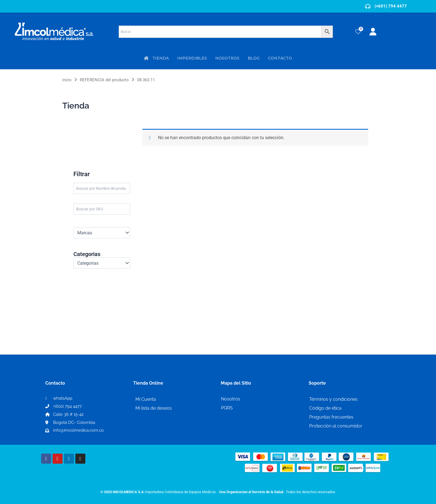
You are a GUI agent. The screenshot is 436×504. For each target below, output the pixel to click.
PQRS (227, 408)
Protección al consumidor (336, 426)
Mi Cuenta (146, 399)
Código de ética (325, 408)
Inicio (67, 80)
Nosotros (231, 399)
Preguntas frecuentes (331, 417)
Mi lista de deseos (154, 408)
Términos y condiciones (333, 399)
